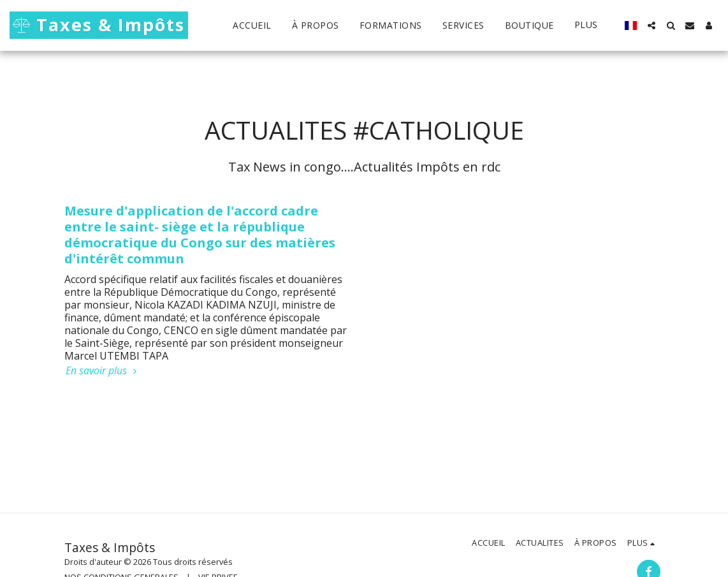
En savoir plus (103, 370)
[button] (652, 26)
